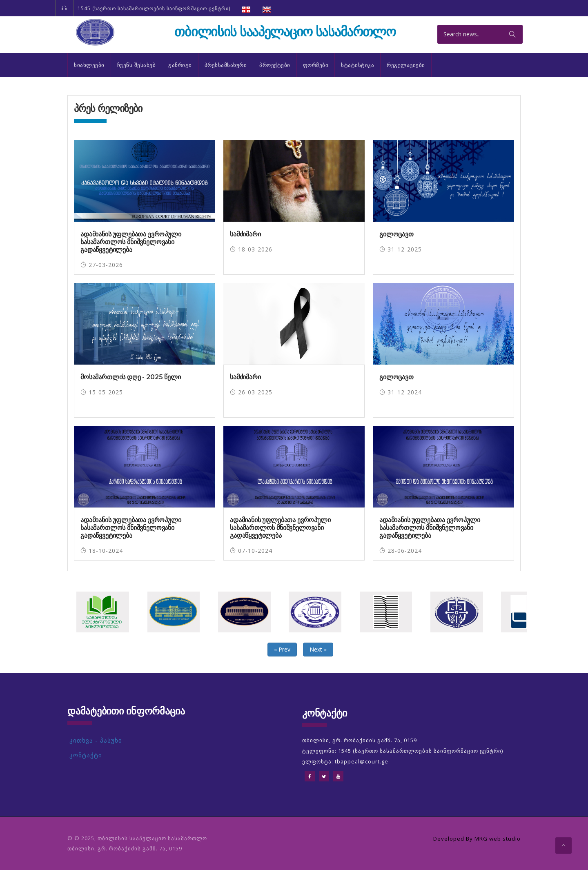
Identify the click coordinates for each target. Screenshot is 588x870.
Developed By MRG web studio (474, 838)
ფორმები (316, 65)
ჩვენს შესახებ (137, 65)
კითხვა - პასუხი (96, 740)
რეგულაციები (406, 65)
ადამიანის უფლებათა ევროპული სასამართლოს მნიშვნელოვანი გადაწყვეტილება (131, 242)
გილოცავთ (396, 234)
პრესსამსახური (226, 65)
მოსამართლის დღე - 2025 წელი (131, 377)
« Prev (282, 649)
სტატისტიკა (357, 65)
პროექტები (275, 65)
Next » (318, 649)
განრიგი (180, 65)
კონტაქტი (86, 755)
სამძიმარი (245, 234)
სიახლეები (89, 65)
